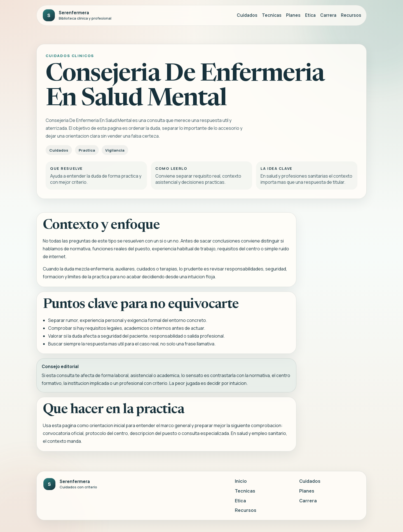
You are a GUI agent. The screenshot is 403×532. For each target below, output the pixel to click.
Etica (310, 15)
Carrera (328, 15)
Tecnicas (272, 15)
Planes (293, 15)
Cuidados (247, 15)
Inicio (241, 481)
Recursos (351, 15)
